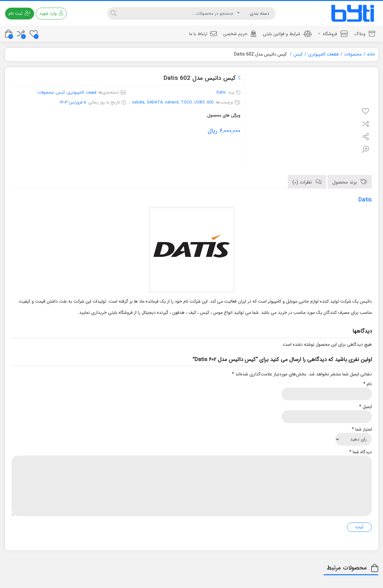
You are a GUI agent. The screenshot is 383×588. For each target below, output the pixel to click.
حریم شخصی (240, 34)
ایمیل (365, 407)
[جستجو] (179, 13)
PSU (126, 102)
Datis (221, 92)
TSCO (186, 102)
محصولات (353, 54)
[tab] (350, 182)
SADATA (155, 102)
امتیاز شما (362, 430)
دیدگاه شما (361, 452)
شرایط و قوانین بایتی (287, 34)
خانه (371, 54)
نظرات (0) (303, 182)
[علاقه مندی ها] (34, 34)
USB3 (199, 102)
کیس (298, 54)
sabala (138, 102)
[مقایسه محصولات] (21, 34)
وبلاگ (365, 34)
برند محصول (345, 182)
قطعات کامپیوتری (323, 54)
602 (210, 102)
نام (368, 384)
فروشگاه (333, 34)
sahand (172, 102)
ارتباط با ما (203, 34)
